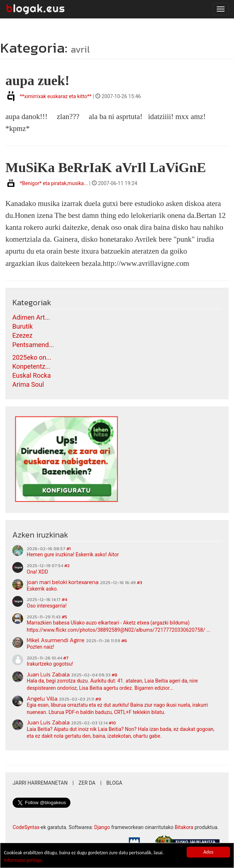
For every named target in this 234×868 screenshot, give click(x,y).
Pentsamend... (33, 345)
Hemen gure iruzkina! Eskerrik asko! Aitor (73, 554)
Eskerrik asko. (42, 589)
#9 (98, 699)
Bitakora (184, 827)
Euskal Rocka (32, 375)
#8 (114, 675)
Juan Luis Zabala (48, 674)
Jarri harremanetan (40, 783)
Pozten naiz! (40, 647)
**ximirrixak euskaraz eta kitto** (56, 96)
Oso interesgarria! (47, 606)
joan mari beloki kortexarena (63, 582)
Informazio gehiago (23, 861)
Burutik (23, 326)
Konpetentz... (31, 366)
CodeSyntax (26, 827)
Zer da (87, 783)
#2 (67, 566)
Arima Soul (28, 384)
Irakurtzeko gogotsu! (50, 664)
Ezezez (22, 335)
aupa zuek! (37, 80)
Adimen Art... (31, 317)
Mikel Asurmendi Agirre (56, 640)
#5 (64, 617)
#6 (124, 641)
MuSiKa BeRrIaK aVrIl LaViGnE (106, 167)
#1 (69, 549)
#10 (112, 723)
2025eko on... (32, 357)
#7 (66, 658)
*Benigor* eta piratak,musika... (54, 183)
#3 (140, 583)
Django (102, 827)
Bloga (114, 783)
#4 (64, 600)
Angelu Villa (42, 698)
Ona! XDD (37, 572)
